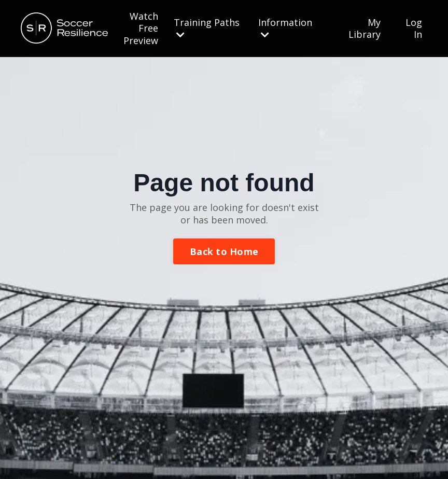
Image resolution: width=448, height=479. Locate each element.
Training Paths (207, 28)
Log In (414, 28)
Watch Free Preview (141, 29)
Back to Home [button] (224, 251)
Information (285, 28)
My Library (365, 29)
